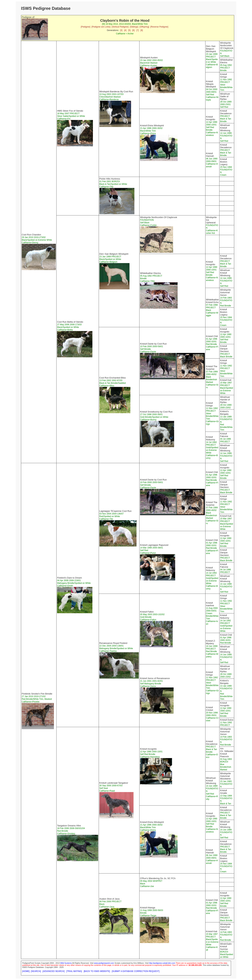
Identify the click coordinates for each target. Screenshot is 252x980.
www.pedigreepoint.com (104, 963)
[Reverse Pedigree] (159, 27)
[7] (137, 30)
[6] (133, 30)
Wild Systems (66, 963)
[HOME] (26, 971)
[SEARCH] (36, 971)
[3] (121, 30)
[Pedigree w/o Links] (101, 27)
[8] (142, 30)
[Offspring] (144, 27)
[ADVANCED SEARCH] (54, 971)
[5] (129, 30)
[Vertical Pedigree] (120, 27)
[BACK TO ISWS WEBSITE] (97, 971)
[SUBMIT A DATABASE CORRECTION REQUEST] (136, 971)
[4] (125, 30)
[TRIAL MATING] (74, 971)
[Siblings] (134, 27)
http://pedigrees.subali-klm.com (162, 963)
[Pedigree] (86, 27)
